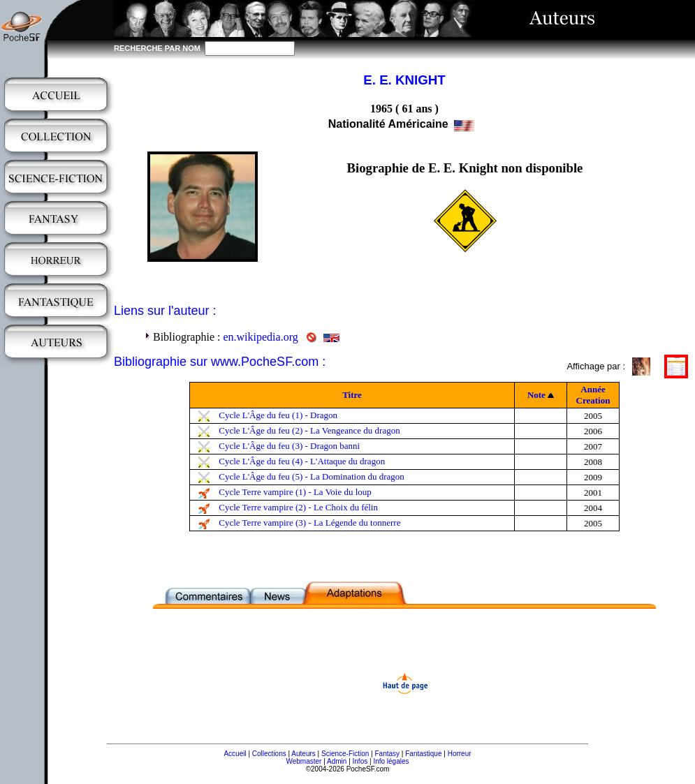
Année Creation (593, 395)
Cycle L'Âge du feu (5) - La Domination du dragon (312, 476)
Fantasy (388, 754)
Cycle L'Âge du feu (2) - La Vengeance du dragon (309, 430)
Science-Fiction (345, 754)
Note (536, 395)
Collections (269, 754)
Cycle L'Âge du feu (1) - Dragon (278, 415)
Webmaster (303, 761)
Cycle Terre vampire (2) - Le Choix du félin (298, 507)
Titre (352, 395)
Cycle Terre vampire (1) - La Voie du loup (295, 492)
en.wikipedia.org (260, 337)
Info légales (391, 761)
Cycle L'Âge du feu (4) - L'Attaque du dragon (302, 461)
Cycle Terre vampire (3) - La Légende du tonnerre (309, 523)
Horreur (460, 754)
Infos (360, 761)
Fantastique (423, 754)
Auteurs (303, 754)
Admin (337, 761)
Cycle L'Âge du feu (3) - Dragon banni (289, 446)
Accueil (235, 754)
